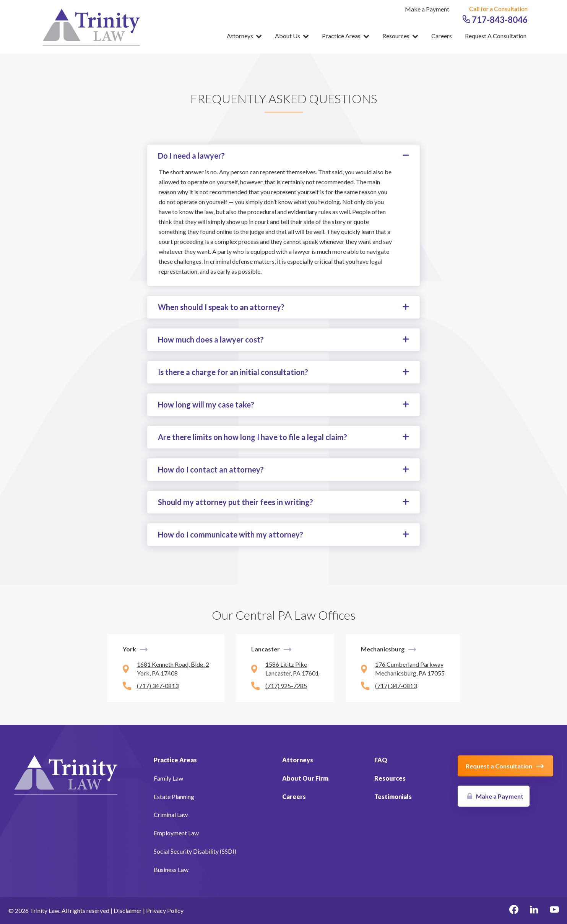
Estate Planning (174, 797)
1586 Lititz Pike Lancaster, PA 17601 (292, 669)
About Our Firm (305, 778)
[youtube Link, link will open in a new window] (554, 911)
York (129, 649)
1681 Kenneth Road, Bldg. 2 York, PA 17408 (173, 669)
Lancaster (266, 649)
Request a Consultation (496, 36)
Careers (442, 36)
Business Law (171, 870)
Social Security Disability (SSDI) (195, 851)
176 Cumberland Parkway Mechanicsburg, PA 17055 (410, 669)
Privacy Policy (165, 910)
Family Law (168, 778)
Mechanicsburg (383, 649)
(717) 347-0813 (158, 686)
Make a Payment (427, 9)
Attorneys (244, 36)
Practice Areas (346, 36)
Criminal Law (171, 814)
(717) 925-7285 (286, 686)
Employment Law (176, 833)
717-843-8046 (495, 20)
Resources (400, 36)
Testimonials (393, 797)
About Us (292, 36)
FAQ (381, 760)
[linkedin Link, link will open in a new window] (534, 911)
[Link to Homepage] (66, 774)
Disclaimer (128, 910)
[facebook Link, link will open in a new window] (514, 911)
